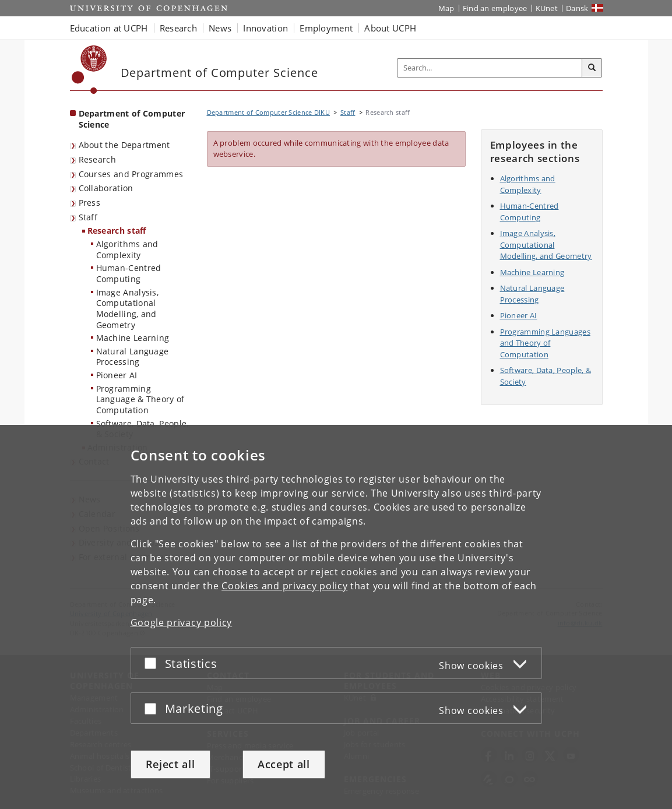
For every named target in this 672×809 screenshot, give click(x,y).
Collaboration (106, 188)
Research (97, 159)
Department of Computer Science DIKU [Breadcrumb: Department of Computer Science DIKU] (269, 112)
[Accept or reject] (153, 663)
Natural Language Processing (133, 357)
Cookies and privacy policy (284, 586)
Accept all (284, 764)
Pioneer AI (117, 375)
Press (90, 203)
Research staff (117, 231)
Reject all (170, 764)
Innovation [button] (265, 28)
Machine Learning (133, 338)
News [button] (220, 28)
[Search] (592, 68)
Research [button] (178, 28)
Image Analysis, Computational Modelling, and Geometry (128, 309)
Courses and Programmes (131, 174)
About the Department (124, 145)
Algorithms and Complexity (127, 249)
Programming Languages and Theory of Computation (545, 343)
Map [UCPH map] (446, 8)
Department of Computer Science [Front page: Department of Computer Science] (132, 119)
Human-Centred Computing (129, 273)
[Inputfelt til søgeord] (490, 68)
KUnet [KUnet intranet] (547, 8)
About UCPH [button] (390, 28)
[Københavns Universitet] (89, 70)
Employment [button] (326, 28)
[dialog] (336, 617)
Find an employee (495, 8)
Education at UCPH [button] (109, 28)
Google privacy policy (182, 622)
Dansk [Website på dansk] (577, 8)
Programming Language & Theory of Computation (140, 399)
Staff (88, 217)
